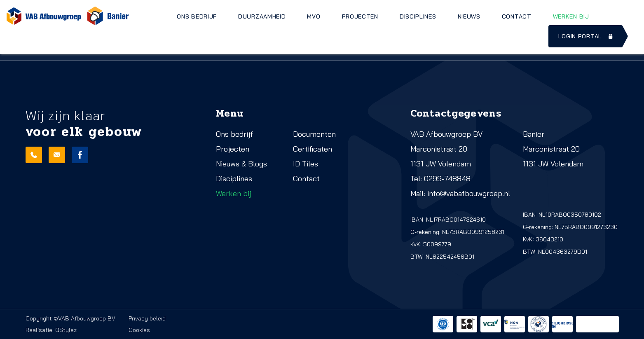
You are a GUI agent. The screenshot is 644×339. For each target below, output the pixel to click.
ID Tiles (306, 164)
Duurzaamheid (262, 16)
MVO (314, 16)
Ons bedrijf (197, 16)
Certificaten (313, 149)
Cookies (139, 330)
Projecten (360, 16)
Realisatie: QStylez (51, 330)
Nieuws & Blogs (241, 164)
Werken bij (571, 16)
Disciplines (418, 16)
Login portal (586, 36)
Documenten (314, 134)
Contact (517, 16)
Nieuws (469, 16)
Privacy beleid (147, 318)
